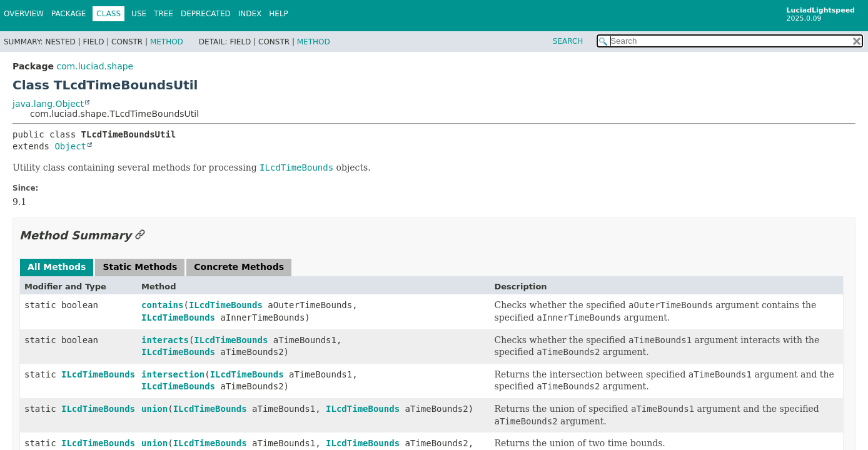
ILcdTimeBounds (226, 305)
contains (162, 305)
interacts (165, 340)
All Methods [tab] (57, 267)
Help (279, 14)
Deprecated (206, 14)
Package (68, 14)
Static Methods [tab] (140, 267)
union (154, 409)
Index (250, 14)
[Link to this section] (140, 235)
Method (167, 42)
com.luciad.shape (95, 66)
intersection (173, 374)
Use (139, 14)
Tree (164, 14)
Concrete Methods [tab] (239, 267)
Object (70, 146)
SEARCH (568, 41)
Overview (24, 14)
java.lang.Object (48, 104)
